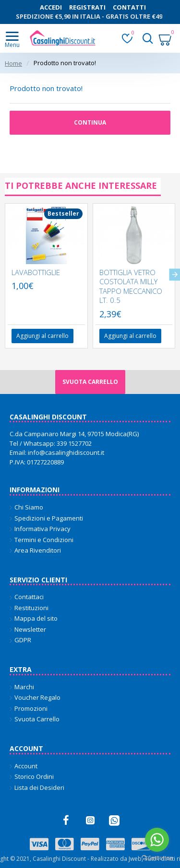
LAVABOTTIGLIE (36, 272)
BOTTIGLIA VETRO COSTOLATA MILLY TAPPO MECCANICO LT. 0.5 (131, 287)
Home (13, 63)
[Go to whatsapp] (157, 840)
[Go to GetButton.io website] (157, 858)
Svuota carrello (90, 382)
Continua (90, 122)
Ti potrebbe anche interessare (81, 185)
